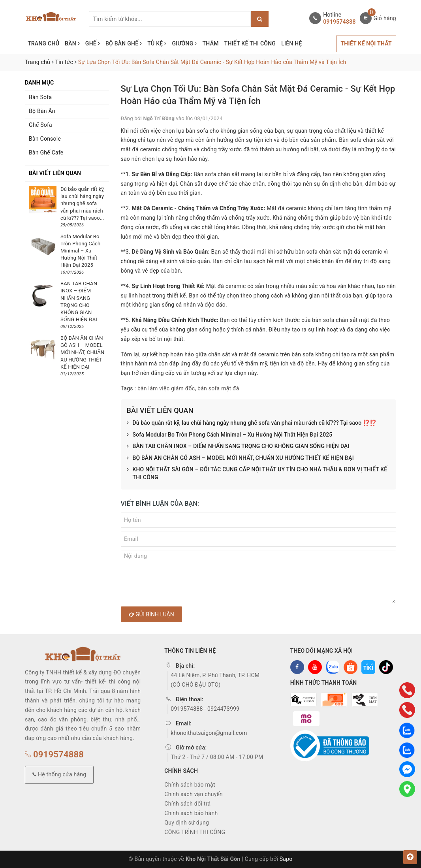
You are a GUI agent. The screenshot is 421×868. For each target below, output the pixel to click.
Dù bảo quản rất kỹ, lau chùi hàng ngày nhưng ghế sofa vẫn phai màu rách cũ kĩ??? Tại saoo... (83, 203)
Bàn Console (45, 139)
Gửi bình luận (151, 614)
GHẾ (93, 43)
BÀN (72, 43)
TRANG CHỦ (43, 43)
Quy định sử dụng (187, 823)
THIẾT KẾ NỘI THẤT (366, 43)
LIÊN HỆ (291, 43)
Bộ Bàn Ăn (42, 111)
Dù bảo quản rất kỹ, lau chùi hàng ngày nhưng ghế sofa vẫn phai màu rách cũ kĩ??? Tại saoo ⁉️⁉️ (252, 423)
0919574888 (339, 22)
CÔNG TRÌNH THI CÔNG (195, 832)
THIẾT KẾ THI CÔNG (250, 43)
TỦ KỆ (157, 43)
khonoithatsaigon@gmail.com (209, 733)
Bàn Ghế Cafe (46, 153)
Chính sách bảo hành (191, 813)
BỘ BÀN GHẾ (124, 43)
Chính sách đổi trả (187, 804)
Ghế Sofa (40, 125)
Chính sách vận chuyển (194, 794)
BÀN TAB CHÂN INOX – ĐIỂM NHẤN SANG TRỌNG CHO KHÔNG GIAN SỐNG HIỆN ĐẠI (238, 446)
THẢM (211, 43)
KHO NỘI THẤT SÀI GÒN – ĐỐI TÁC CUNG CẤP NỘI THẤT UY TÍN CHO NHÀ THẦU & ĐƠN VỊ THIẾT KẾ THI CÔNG (257, 474)
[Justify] (260, 19)
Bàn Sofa (40, 97)
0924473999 (223, 709)
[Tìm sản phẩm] (170, 19)
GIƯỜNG (184, 43)
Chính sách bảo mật (190, 785)
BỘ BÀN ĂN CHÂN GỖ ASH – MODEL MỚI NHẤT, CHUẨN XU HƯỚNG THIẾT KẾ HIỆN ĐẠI (240, 458)
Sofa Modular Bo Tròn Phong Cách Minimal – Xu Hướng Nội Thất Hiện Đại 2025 (230, 435)
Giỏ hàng (385, 18)
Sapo (286, 859)
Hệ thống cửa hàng (59, 774)
